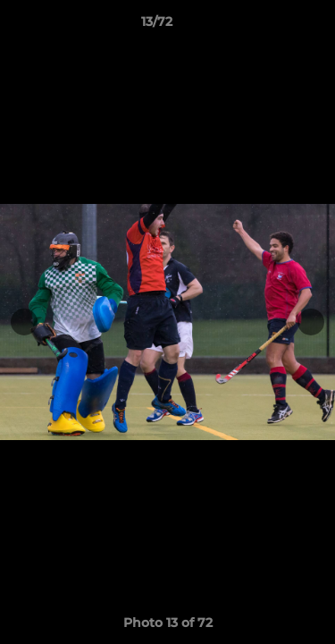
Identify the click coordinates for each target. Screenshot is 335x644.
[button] (271, 26)
